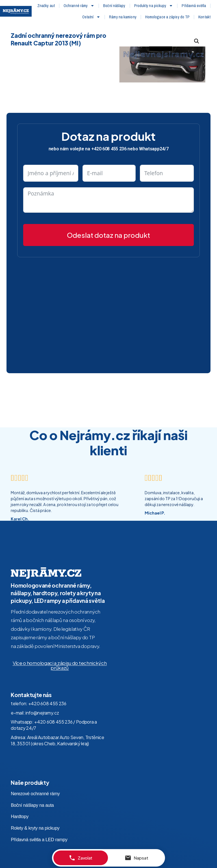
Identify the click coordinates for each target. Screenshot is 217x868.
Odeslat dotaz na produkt (108, 226)
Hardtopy (20, 808)
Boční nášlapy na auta (32, 796)
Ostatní (91, 17)
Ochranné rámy (79, 6)
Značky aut (46, 6)
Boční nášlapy (114, 6)
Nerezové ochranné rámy (35, 785)
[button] (197, 32)
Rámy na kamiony (123, 17)
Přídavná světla (194, 6)
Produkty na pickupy (154, 6)
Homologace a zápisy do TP (168, 17)
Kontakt (204, 17)
